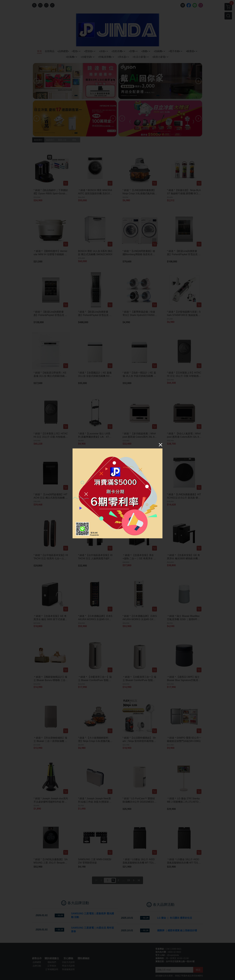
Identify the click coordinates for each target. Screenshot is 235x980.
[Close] (161, 445)
